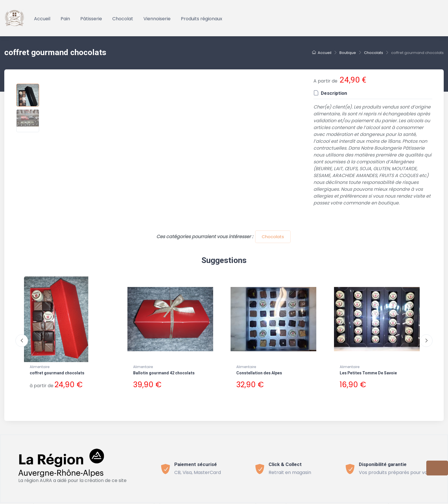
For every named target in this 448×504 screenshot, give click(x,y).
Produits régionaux (202, 19)
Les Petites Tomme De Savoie (368, 373)
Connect (314, 500)
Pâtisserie (91, 19)
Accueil (42, 19)
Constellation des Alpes (259, 373)
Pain (65, 19)
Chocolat (123, 19)
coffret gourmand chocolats (57, 373)
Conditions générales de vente (159, 500)
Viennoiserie (157, 19)
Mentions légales (280, 500)
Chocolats (273, 237)
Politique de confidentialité (227, 500)
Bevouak (88, 500)
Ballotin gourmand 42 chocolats (164, 373)
